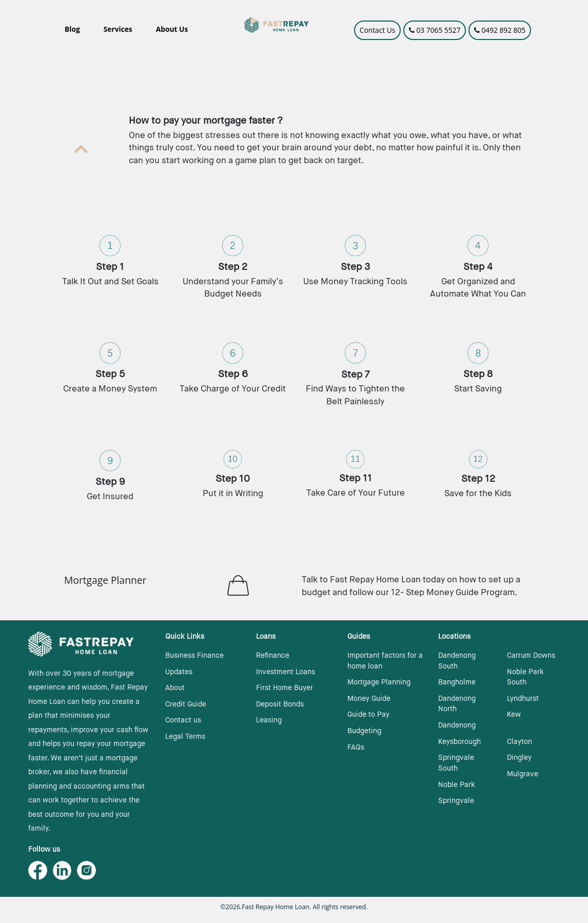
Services (118, 29)
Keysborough (459, 742)
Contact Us (378, 30)
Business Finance (194, 656)
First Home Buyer (285, 688)
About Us (172, 29)
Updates (179, 672)
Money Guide (369, 699)
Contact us (183, 720)
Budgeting (364, 731)
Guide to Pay (368, 715)
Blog (72, 29)
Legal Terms (185, 737)
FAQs (356, 748)
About (175, 688)
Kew (514, 715)
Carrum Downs (531, 656)
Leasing (269, 720)
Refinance (273, 656)
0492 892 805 (500, 30)
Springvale (456, 801)
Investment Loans (286, 672)
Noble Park (457, 785)
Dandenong (457, 725)
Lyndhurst (523, 699)
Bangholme (457, 682)
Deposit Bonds (280, 704)
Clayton (520, 742)
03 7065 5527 (435, 30)
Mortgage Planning (379, 682)
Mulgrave (523, 774)
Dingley (519, 758)
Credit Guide (186, 704)
